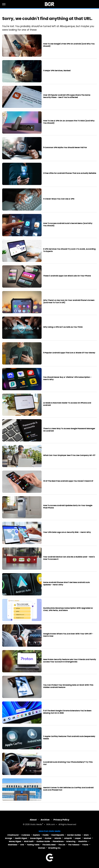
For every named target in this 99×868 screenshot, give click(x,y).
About (33, 820)
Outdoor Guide (43, 841)
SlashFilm (83, 841)
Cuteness (26, 835)
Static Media (36, 825)
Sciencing (71, 841)
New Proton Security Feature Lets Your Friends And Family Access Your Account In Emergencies (70, 661)
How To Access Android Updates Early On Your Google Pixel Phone (68, 507)
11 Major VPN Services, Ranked (57, 71)
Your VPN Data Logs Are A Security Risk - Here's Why (67, 532)
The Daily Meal (49, 845)
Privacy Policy (61, 820)
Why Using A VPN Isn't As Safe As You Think (63, 327)
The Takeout (74, 845)
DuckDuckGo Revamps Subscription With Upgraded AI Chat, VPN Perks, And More (68, 609)
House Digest (36, 838)
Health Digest (21, 838)
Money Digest (15, 841)
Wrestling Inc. (55, 848)
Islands (58, 838)
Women (42, 848)
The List (62, 845)
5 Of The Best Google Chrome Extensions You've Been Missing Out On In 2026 (67, 712)
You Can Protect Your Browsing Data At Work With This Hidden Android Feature (68, 686)
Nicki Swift (29, 841)
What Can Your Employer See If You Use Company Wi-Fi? (69, 455)
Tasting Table (33, 845)
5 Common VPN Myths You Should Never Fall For (65, 148)
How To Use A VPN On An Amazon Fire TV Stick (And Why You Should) (69, 122)
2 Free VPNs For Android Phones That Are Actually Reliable (70, 173)
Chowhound (13, 835)
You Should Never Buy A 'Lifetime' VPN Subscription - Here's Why (67, 378)
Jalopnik (68, 838)
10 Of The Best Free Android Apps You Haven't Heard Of (68, 481)
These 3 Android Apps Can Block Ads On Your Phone (67, 276)
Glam (86, 835)
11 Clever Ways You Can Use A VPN (59, 199)
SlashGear (13, 845)
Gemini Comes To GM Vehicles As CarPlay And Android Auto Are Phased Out (68, 789)
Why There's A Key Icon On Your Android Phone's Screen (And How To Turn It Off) (69, 301)
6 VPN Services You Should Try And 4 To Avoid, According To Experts (69, 250)
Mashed (87, 838)
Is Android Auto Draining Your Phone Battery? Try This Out (68, 763)
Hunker (48, 838)
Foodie (46, 835)
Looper (78, 838)
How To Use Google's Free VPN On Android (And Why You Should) (69, 45)
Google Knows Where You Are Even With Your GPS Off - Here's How (68, 635)
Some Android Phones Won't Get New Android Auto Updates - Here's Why (66, 584)
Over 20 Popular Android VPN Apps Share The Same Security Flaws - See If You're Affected (67, 96)
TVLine (85, 845)
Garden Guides (74, 835)
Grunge (9, 838)
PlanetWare (58, 841)
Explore (36, 835)
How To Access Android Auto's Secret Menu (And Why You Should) (68, 225)
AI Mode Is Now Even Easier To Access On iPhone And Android (67, 404)
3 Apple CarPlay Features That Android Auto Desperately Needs (69, 738)
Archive (45, 820)
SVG (22, 845)
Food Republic (58, 835)
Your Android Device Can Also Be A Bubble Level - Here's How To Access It (69, 558)
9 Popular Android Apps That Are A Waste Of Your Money (69, 353)
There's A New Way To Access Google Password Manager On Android (69, 430)
